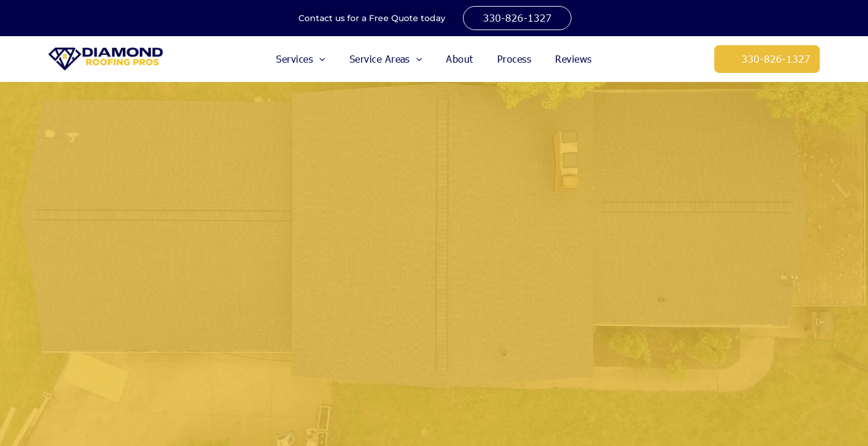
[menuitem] (300, 59)
